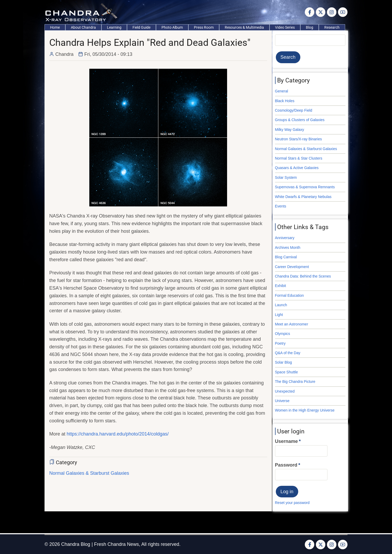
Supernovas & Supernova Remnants (305, 187)
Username (286, 441)
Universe (282, 401)
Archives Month (288, 248)
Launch (281, 305)
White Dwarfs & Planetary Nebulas (303, 197)
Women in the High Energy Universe (305, 410)
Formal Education (290, 295)
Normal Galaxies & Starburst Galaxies (89, 473)
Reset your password (292, 503)
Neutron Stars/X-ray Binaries (298, 139)
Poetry (280, 343)
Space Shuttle (286, 372)
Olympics (283, 334)
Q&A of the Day (288, 353)
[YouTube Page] (343, 12)
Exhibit (281, 286)
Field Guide (141, 27)
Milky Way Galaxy (290, 130)
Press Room (204, 27)
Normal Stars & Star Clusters (299, 158)
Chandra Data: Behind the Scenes (303, 276)
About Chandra (83, 27)
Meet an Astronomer (292, 324)
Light (279, 315)
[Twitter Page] (321, 12)
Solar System (286, 177)
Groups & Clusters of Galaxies (300, 120)
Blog (310, 27)
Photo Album (172, 27)
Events (281, 206)
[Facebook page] (310, 12)
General (282, 91)
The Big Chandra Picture (295, 382)
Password (286, 465)
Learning (114, 27)
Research (332, 27)
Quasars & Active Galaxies (297, 168)
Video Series (285, 27)
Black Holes (285, 101)
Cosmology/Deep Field (294, 110)
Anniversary (285, 238)
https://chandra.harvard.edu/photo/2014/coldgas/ (118, 434)
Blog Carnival (286, 257)
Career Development (292, 267)
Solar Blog (284, 362)
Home (55, 27)
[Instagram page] (332, 12)
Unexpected (285, 391)
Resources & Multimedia (244, 27)
